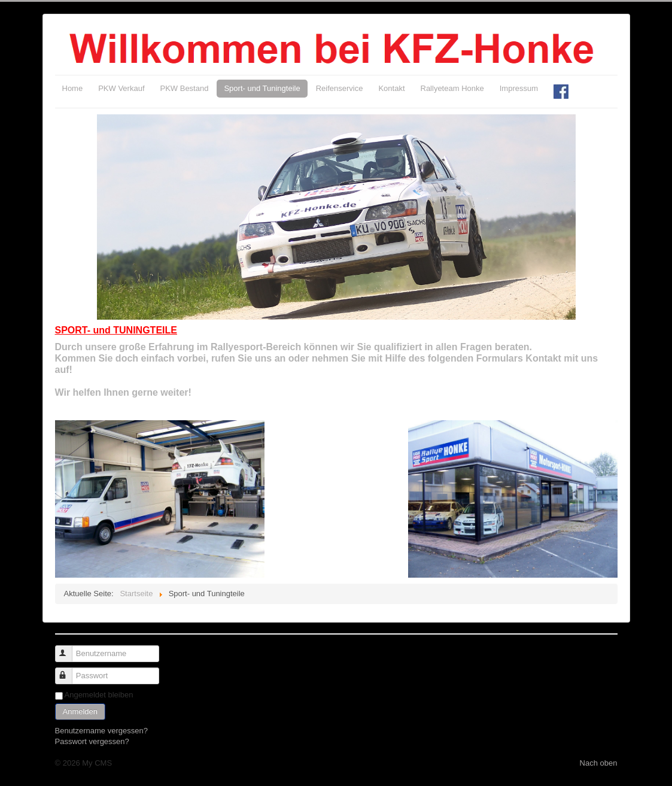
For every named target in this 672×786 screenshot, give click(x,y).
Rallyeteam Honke (452, 88)
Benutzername (69, 649)
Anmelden (80, 711)
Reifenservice (340, 88)
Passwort (69, 671)
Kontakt (391, 88)
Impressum (519, 88)
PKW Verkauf (121, 88)
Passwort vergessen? (92, 741)
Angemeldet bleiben (99, 695)
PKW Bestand (185, 88)
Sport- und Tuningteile (262, 88)
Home (73, 88)
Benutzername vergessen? (101, 731)
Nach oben (599, 763)
